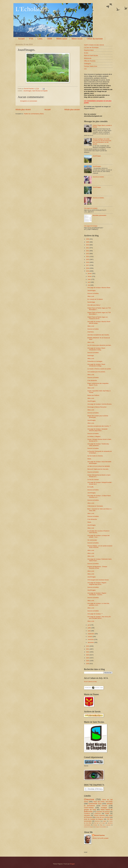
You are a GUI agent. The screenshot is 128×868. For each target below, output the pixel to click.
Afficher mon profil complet (100, 838)
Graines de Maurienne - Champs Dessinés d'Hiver (97, 567)
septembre (91, 634)
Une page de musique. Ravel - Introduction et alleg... (97, 349)
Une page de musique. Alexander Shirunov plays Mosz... (97, 430)
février (90, 276)
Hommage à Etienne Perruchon (97, 407)
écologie (95, 825)
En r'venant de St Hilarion (95, 299)
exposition (87, 815)
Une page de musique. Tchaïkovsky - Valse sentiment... (99, 445)
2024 (88, 658)
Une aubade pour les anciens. (96, 372)
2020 (88, 646)
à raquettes (108, 825)
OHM (50, 39)
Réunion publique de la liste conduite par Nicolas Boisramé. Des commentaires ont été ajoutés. (102, 141)
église (105, 821)
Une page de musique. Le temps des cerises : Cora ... (98, 536)
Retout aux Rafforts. (93, 395)
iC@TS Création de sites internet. (94, 45)
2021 (88, 649)
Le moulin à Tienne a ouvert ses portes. (99, 369)
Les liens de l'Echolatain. (91, 48)
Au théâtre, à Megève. (94, 436)
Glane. (89, 459)
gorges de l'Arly (90, 810)
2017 (88, 265)
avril (89, 282)
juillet (89, 628)
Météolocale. (88, 58)
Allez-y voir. (91, 296)
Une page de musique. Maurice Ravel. (99, 288)
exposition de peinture (103, 812)
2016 (88, 262)
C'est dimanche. (92, 380)
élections (97, 821)
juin (89, 625)
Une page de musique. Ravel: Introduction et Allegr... (96, 365)
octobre (90, 637)
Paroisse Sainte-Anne (91, 66)
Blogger (72, 864)
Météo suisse (62, 39)
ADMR (107, 814)
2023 (88, 655)
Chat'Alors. (91, 332)
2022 (88, 652)
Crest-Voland (89, 808)
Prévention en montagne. (95, 361)
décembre (91, 642)
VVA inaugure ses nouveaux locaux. (98, 580)
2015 (88, 259)
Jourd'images (27, 91)
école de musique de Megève (94, 819)
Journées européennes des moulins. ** (99, 426)
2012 (88, 251)
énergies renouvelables (101, 827)
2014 (88, 257)
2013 (88, 254)
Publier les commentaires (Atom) (34, 114)
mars (89, 279)
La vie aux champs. (93, 480)
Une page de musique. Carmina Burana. (100, 404)
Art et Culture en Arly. (90, 682)
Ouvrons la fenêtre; (93, 500)
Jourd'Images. (97, 156)
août (89, 631)
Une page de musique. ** (95, 614)
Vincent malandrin (99, 815)
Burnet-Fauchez (100, 835)
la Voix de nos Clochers (103, 817)
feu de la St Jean (100, 823)
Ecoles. (86, 53)
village (101, 825)
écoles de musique (89, 827)
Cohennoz (98, 814)
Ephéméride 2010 (95, 804)
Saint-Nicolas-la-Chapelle (40, 91)
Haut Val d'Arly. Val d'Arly (103, 802)
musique (104, 808)
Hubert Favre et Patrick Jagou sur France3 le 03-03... (98, 318)
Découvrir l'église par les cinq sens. (98, 469)
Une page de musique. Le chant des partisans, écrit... (98, 604)
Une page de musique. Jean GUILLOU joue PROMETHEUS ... (99, 617)
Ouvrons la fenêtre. (98, 177)
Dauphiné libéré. (89, 50)
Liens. (40, 39)
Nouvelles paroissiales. (100, 215)
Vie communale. (92, 540)
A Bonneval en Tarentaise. (95, 506)
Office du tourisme (95, 39)
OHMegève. (88, 64)
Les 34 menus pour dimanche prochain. (99, 345)
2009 (88, 242)
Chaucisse (89, 799)
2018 (88, 268)
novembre (91, 639)
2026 (88, 664)
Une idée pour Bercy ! (94, 305)
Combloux (87, 814)
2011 (88, 248)
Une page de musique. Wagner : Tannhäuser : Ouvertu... (97, 594)
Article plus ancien (72, 110)
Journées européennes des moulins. (98, 335)
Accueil (21, 39)
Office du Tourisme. (90, 61)
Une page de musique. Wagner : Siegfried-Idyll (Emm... (97, 583)
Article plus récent (23, 110)
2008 (88, 239)
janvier (90, 273)
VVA (31, 39)
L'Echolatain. (32, 9)
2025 (88, 661)
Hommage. (91, 356)
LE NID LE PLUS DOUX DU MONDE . (99, 466)
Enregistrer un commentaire (29, 101)
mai (89, 285)
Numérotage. (91, 302)
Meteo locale (77, 39)
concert (104, 806)
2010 (88, 245)
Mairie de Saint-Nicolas (91, 56)
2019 (88, 271)
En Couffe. (91, 487)
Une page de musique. (91, 208)
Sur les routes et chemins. (95, 456)
